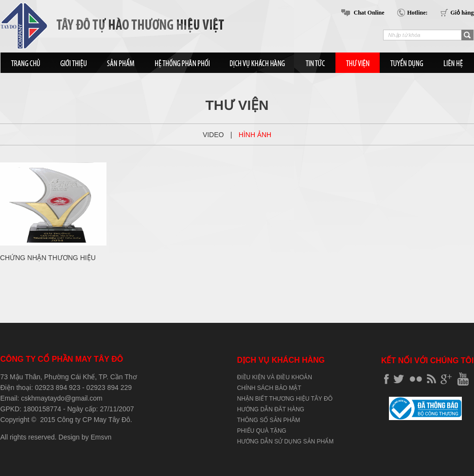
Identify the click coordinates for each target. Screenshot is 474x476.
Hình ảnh (255, 135)
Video (213, 135)
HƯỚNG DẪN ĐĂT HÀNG (271, 409)
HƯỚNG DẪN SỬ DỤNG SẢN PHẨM (286, 441)
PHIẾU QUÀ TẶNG (262, 431)
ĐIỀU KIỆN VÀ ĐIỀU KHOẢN (275, 377)
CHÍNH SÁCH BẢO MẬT (269, 388)
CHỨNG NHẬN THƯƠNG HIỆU (48, 258)
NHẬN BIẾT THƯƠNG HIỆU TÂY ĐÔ (285, 399)
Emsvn (101, 437)
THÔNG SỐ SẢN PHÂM (269, 420)
